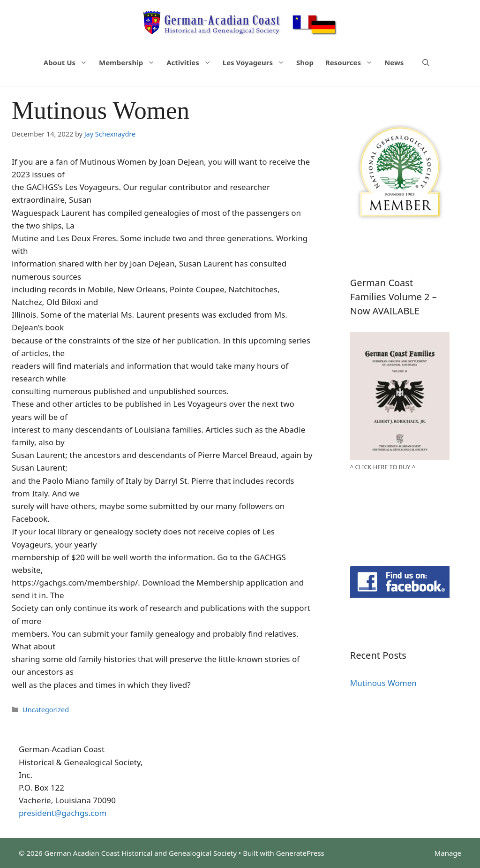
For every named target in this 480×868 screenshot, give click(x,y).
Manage (448, 853)
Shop (305, 62)
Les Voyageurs (258, 62)
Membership (131, 62)
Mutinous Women (383, 683)
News (394, 62)
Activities (193, 62)
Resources (354, 62)
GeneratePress (300, 853)
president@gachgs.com (63, 813)
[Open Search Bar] (426, 62)
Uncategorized (46, 710)
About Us (70, 62)
